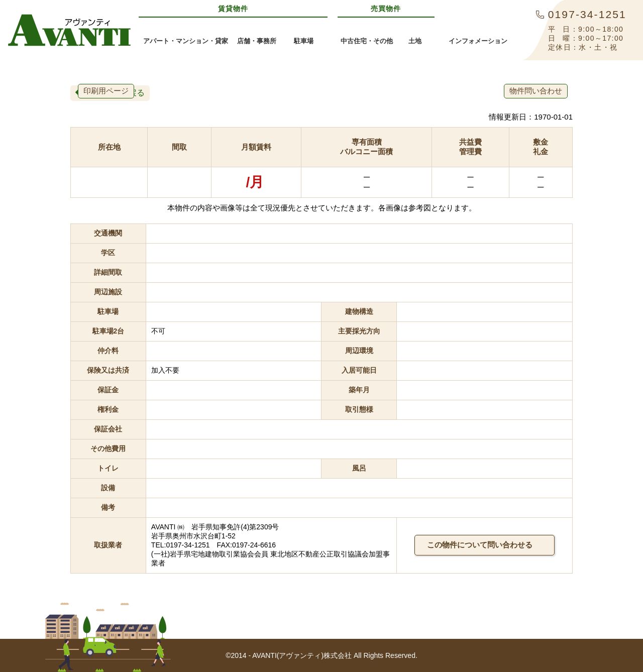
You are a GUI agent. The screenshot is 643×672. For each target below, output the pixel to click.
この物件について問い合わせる (485, 545)
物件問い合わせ (536, 91)
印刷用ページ (106, 91)
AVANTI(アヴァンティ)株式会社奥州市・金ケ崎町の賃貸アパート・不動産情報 (69, 30)
